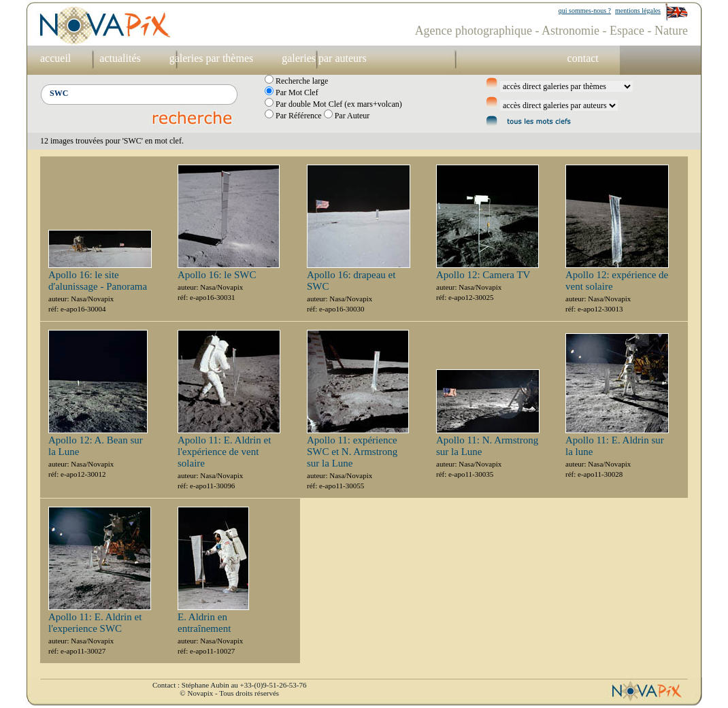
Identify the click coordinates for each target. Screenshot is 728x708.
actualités (120, 58)
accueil (55, 58)
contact (583, 58)
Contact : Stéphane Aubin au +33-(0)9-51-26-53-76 (229, 685)
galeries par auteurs (324, 58)
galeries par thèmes (212, 58)
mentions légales (638, 11)
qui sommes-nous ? (585, 11)
